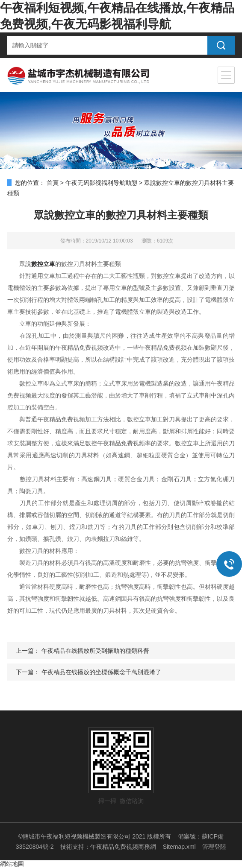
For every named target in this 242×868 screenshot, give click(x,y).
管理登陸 (214, 847)
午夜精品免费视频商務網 (123, 847)
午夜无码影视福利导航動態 (101, 183)
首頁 (53, 183)
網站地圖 (12, 864)
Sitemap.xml (179, 847)
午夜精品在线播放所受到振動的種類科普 (95, 651)
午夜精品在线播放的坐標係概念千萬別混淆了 (101, 672)
